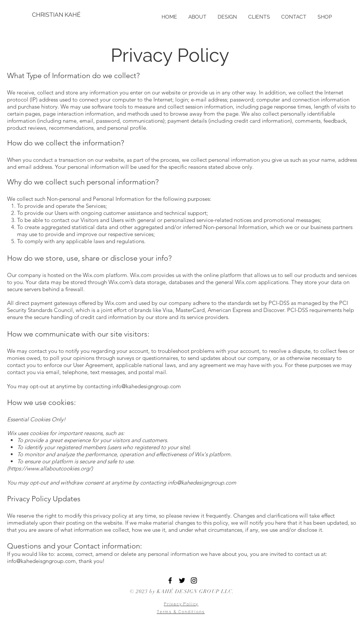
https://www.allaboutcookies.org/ (50, 468)
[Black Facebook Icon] (170, 580)
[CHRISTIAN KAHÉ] (56, 15)
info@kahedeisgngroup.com (41, 561)
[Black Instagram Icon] (194, 580)
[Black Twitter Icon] (182, 580)
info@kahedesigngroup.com (147, 386)
